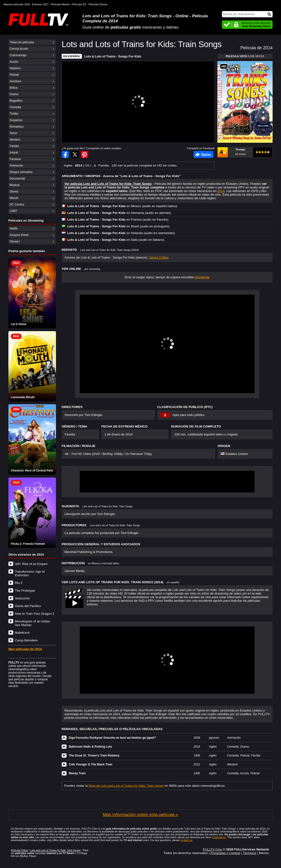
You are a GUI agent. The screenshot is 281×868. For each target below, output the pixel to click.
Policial (14, 75)
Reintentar (202, 277)
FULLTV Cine (212, 849)
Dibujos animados (21, 172)
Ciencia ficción (19, 49)
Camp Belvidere (26, 640)
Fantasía (15, 159)
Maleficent (22, 633)
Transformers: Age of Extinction (30, 573)
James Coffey (159, 257)
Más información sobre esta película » (140, 815)
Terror (13, 133)
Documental (17, 179)
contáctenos (219, 837)
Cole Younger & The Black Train (91, 764)
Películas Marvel (60, 4)
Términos (250, 853)
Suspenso (16, 120)
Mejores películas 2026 (17, 4)
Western (15, 140)
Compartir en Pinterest (85, 154)
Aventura (15, 81)
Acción (14, 62)
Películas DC (79, 4)
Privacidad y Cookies (225, 853)
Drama (14, 94)
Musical (15, 185)
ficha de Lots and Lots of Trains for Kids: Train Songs (126, 786)
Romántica (16, 127)
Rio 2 (19, 583)
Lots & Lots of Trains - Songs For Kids (113, 56)
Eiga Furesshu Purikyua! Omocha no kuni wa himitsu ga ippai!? (113, 738)
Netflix (14, 229)
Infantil (14, 153)
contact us (186, 840)
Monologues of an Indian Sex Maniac (32, 623)
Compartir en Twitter (75, 154)
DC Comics (17, 205)
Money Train (77, 773)
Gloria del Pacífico (28, 606)
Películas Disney (98, 4)
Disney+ (15, 242)
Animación (16, 166)
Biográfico (16, 101)
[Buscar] (247, 14)
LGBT (13, 211)
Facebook (204, 154)
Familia (14, 146)
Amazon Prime (19, 235)
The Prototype (25, 591)
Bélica (14, 88)
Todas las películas (22, 42)
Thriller (14, 114)
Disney (14, 192)
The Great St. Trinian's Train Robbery (94, 756)
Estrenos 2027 (40, 4)
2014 (221, 191)
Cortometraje (18, 55)
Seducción (22, 598)
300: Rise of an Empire (31, 564)
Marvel (14, 198)
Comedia (15, 107)
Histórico (15, 68)
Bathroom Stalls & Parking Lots (91, 747)
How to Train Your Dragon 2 (35, 614)
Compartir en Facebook (65, 154)
